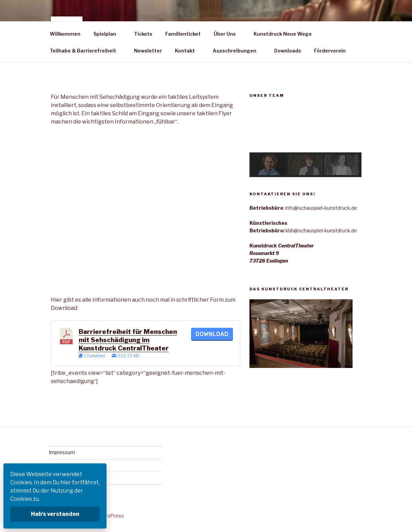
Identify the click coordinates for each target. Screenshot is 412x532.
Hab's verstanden (55, 514)
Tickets (143, 34)
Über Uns (228, 34)
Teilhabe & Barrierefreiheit (86, 51)
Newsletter (148, 51)
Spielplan (108, 34)
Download (212, 334)
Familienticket (183, 34)
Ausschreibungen (238, 51)
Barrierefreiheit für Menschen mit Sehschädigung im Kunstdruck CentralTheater (128, 340)
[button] (260, 129)
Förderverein (330, 51)
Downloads (288, 51)
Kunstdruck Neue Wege (283, 34)
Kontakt (188, 51)
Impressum (62, 452)
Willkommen (65, 34)
